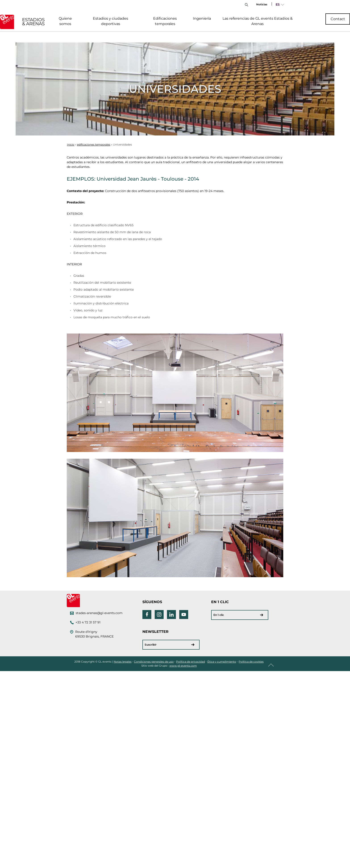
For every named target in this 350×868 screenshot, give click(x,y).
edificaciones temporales (94, 145)
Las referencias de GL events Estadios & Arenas (258, 21)
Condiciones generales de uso (154, 662)
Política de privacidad (191, 662)
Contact (338, 19)
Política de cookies (251, 662)
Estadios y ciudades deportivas (110, 21)
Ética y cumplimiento (222, 662)
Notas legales (123, 662)
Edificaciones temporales (165, 21)
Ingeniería (202, 18)
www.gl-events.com (183, 666)
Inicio (71, 145)
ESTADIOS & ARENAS (33, 22)
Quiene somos (65, 21)
